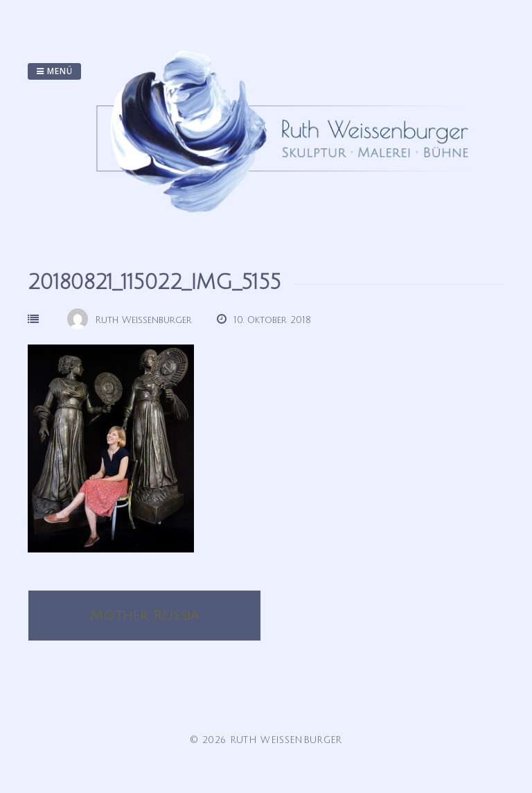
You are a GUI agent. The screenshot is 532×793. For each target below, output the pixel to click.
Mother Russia (144, 616)
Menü (54, 71)
